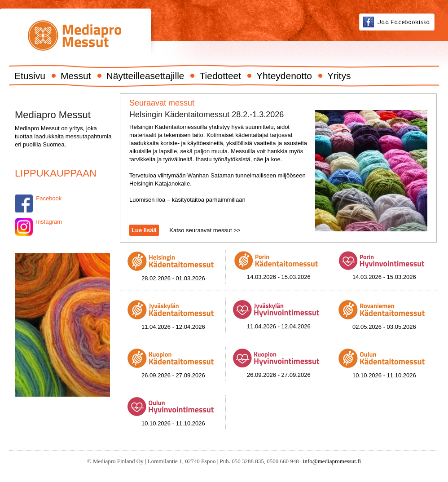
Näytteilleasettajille (145, 76)
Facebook (48, 198)
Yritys (339, 76)
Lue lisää (144, 230)
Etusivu (30, 76)
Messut (76, 76)
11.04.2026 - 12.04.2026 (173, 327)
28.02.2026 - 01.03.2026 (173, 278)
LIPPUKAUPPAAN (56, 173)
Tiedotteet (220, 76)
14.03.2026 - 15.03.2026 (279, 277)
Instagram (49, 222)
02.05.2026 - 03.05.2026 (384, 327)
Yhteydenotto (284, 76)
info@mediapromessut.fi (332, 461)
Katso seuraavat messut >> (205, 230)
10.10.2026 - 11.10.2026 (384, 375)
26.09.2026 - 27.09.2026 (173, 375)
